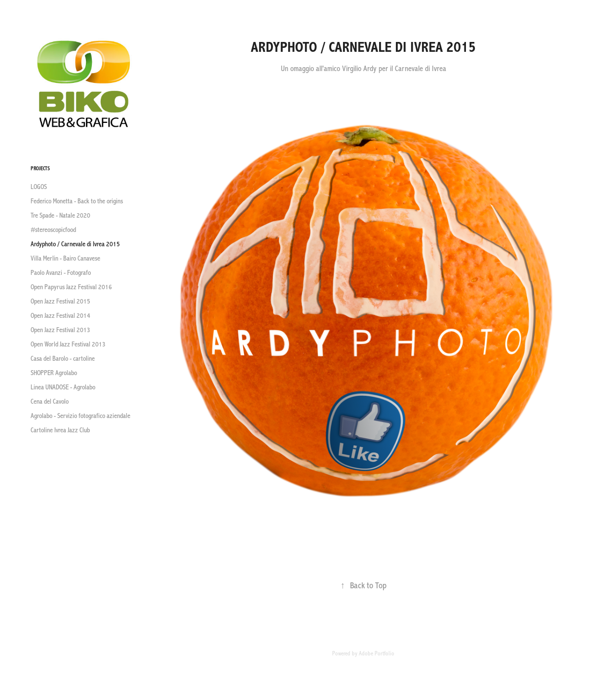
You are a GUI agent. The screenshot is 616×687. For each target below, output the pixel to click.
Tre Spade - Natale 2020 (60, 216)
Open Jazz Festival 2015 (60, 302)
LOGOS (39, 187)
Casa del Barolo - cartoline (63, 359)
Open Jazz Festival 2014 (60, 316)
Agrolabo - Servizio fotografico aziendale (80, 416)
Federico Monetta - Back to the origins (77, 201)
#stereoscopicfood (53, 230)
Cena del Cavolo (50, 402)
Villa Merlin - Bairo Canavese (65, 259)
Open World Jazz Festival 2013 (68, 344)
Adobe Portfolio (377, 653)
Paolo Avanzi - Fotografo (61, 273)
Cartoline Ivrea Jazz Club (60, 430)
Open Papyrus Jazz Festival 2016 (71, 287)
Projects (40, 169)
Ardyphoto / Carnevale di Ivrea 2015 (75, 244)
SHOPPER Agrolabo (54, 373)
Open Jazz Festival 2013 (60, 330)
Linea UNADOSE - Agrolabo (63, 387)
